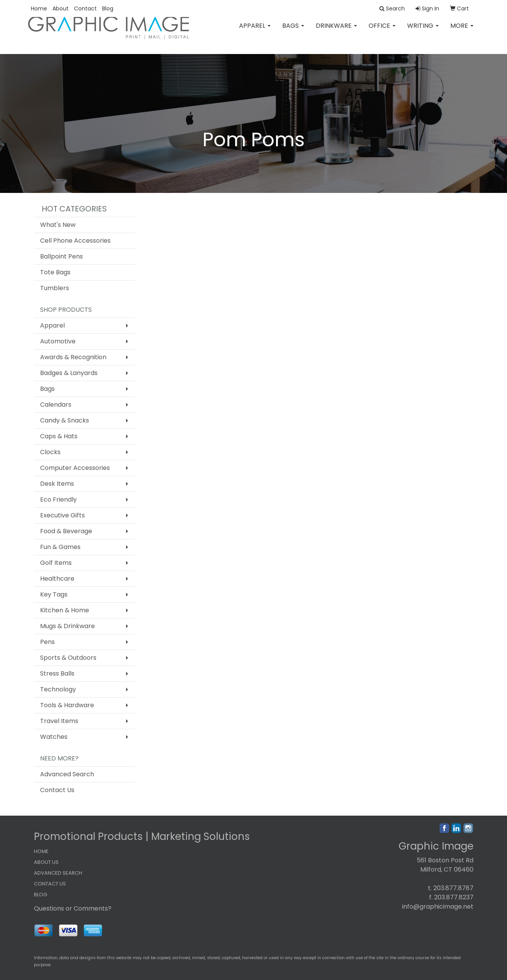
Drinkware (336, 31)
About (61, 8)
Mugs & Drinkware (67, 626)
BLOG (40, 895)
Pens (47, 642)
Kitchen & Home (65, 610)
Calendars (56, 405)
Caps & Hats (59, 436)
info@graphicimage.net (438, 906)
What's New (58, 225)
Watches (54, 737)
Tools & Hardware (67, 705)
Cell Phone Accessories (75, 241)
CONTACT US (50, 884)
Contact (85, 8)
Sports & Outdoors (68, 658)
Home (39, 8)
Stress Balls (57, 673)
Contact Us (57, 790)
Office (382, 31)
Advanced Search (67, 774)
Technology (58, 689)
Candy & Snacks (65, 420)
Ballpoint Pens (61, 256)
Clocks (50, 452)
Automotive (58, 341)
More (462, 31)
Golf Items (56, 563)
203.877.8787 (453, 888)
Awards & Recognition (73, 357)
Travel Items (59, 721)
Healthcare (57, 579)
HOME (41, 851)
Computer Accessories (75, 468)
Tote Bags (55, 272)
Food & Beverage (66, 531)
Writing (423, 31)
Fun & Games (60, 547)
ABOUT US (46, 862)
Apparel (255, 31)
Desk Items (57, 484)
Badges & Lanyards (69, 373)
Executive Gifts (62, 515)
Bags (293, 31)
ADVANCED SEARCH (58, 873)
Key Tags (54, 594)
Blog (108, 8)
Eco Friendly (58, 499)
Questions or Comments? (73, 908)
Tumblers (55, 288)
